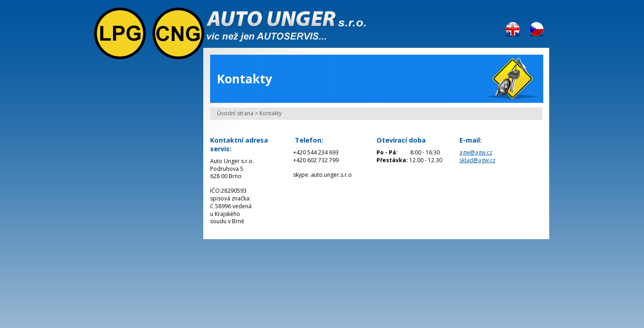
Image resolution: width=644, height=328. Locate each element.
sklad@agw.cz (477, 160)
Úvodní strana (235, 113)
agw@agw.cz (476, 152)
